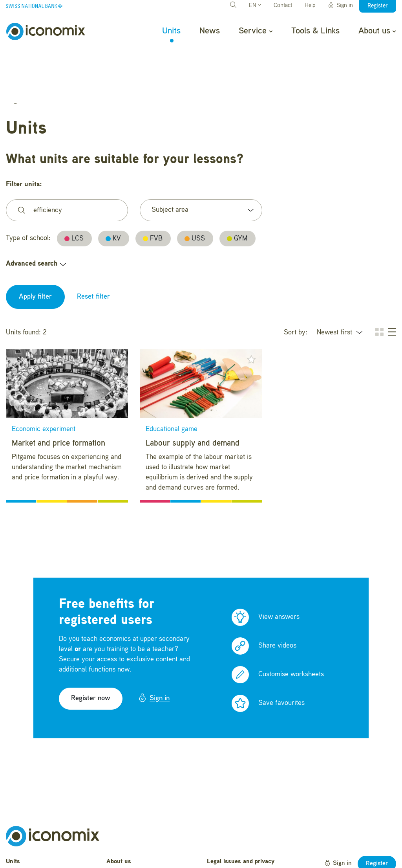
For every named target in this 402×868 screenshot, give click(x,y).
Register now (91, 657)
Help (310, 6)
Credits (217, 853)
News (210, 31)
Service (255, 31)
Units (171, 31)
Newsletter (121, 857)
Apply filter (35, 255)
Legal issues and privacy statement (241, 825)
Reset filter (93, 255)
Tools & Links (315, 31)
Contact (283, 6)
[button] (117, 317)
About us (377, 31)
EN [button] (255, 6)
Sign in (340, 6)
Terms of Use (225, 841)
